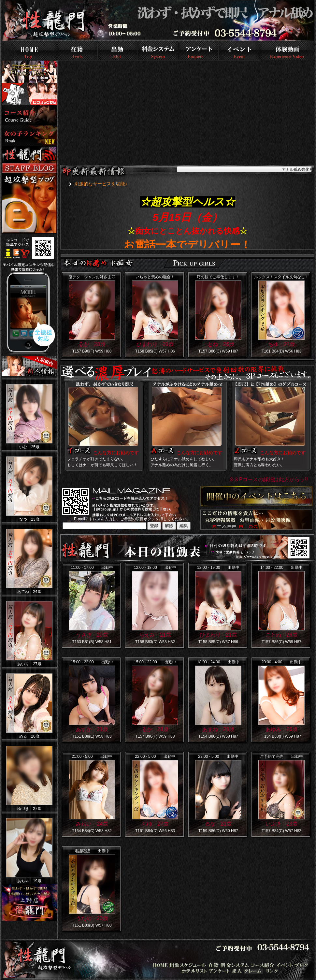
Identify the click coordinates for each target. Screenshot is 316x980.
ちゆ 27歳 (281, 344)
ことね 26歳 (218, 344)
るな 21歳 (218, 824)
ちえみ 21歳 (155, 635)
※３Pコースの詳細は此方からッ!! (269, 479)
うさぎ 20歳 (92, 635)
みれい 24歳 (92, 824)
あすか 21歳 (92, 729)
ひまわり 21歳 (155, 344)
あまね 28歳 (218, 729)
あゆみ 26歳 (281, 729)
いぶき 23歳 (281, 824)
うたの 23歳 (92, 918)
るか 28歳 (92, 344)
